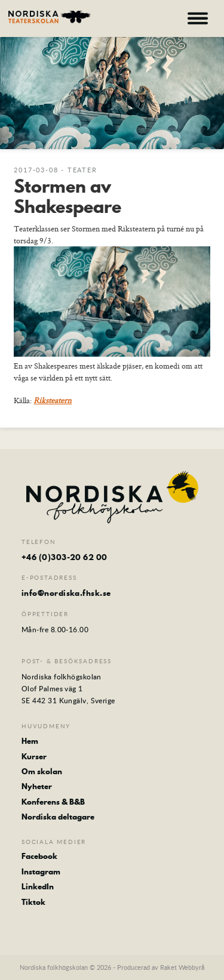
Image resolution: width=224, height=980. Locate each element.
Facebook (39, 856)
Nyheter (37, 786)
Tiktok (33, 902)
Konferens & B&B (53, 802)
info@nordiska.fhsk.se (66, 593)
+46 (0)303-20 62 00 (65, 557)
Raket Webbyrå (182, 967)
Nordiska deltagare (58, 817)
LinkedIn (38, 886)
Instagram (41, 871)
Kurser (34, 756)
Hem (30, 741)
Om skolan (42, 771)
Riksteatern (53, 400)
